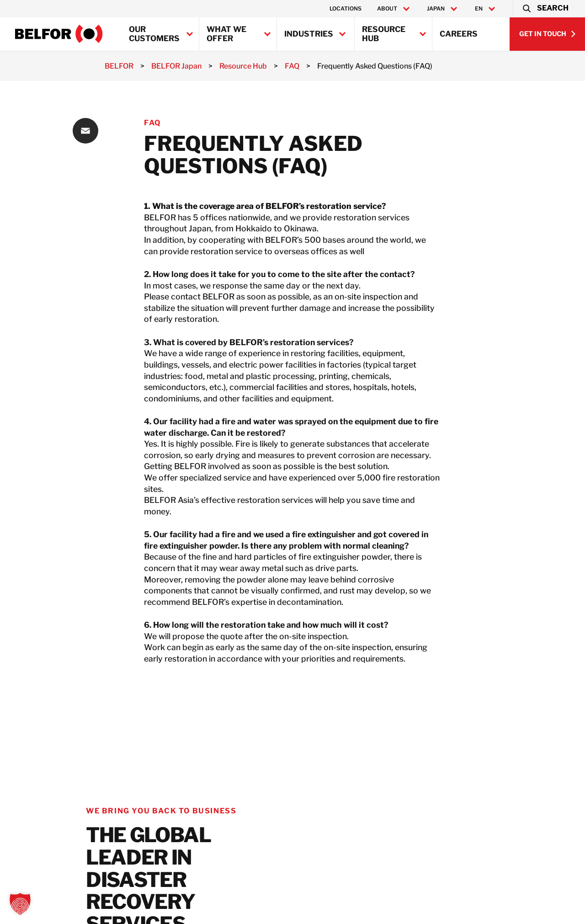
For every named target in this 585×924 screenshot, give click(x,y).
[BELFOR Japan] (59, 34)
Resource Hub (384, 34)
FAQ (152, 123)
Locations (346, 8)
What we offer (226, 34)
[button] (545, 9)
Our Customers (154, 34)
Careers (459, 34)
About (387, 9)
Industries (309, 34)
